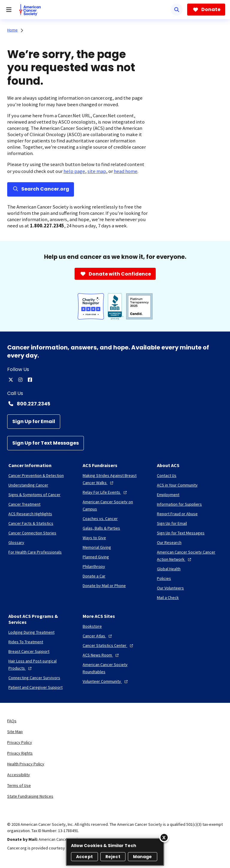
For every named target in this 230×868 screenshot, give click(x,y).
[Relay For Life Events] (105, 492)
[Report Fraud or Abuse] (177, 514)
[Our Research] (169, 542)
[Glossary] (16, 542)
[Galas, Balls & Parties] (101, 528)
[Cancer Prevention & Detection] (36, 475)
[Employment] (168, 495)
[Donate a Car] (94, 576)
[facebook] (30, 380)
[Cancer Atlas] (98, 636)
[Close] (164, 837)
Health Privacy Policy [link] (26, 764)
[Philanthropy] (94, 566)
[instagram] (20, 380)
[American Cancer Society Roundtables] (115, 668)
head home (126, 171)
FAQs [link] (12, 721)
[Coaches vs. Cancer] (100, 519)
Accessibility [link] (19, 775)
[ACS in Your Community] (177, 485)
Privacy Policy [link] (20, 742)
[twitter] (11, 380)
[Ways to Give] (94, 538)
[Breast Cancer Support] (29, 651)
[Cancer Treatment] (24, 504)
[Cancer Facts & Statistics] (31, 523)
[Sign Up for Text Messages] (46, 443)
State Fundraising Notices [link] (30, 796)
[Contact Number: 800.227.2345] (115, 404)
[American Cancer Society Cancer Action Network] (189, 556)
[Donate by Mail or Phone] (104, 586)
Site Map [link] (15, 732)
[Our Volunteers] (170, 588)
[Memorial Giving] (97, 547)
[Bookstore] (92, 626)
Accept (84, 857)
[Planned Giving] (96, 557)
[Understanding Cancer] (28, 485)
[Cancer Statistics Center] (109, 645)
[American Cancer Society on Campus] (115, 505)
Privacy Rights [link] (20, 753)
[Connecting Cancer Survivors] (34, 678)
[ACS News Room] (101, 655)
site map (97, 171)
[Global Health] (169, 569)
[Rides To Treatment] (26, 642)
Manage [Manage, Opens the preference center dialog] (143, 857)
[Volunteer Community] (106, 681)
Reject (113, 857)
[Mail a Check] (168, 598)
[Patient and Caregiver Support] (35, 687)
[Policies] (164, 578)
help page (74, 171)
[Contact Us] (167, 475)
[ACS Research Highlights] (30, 514)
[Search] (177, 10)
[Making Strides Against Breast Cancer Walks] (115, 479)
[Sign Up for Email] (34, 422)
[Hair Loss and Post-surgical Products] (41, 665)
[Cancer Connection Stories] (32, 533)
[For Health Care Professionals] (35, 552)
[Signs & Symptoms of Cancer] (34, 495)
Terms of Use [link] (19, 785)
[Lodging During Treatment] (31, 632)
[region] (115, 852)
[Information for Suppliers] (179, 504)
